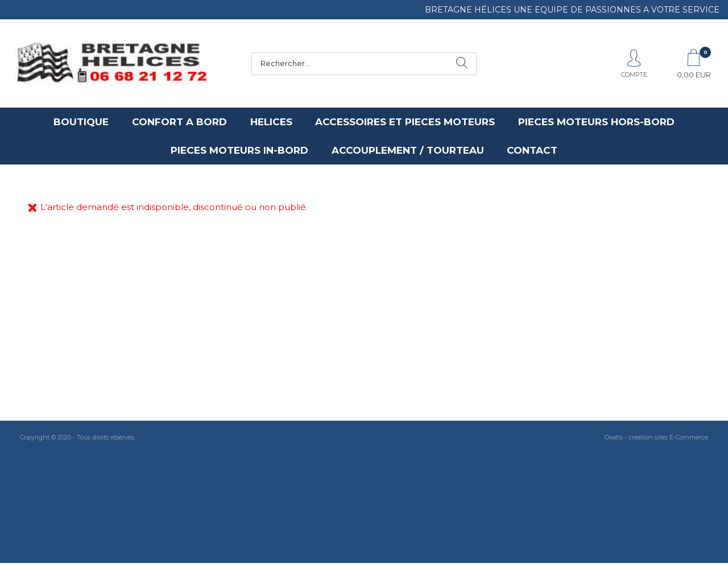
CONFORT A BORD (179, 122)
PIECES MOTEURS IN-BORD (239, 150)
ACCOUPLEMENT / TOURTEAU (408, 150)
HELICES (271, 122)
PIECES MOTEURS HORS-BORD (596, 122)
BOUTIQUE (81, 122)
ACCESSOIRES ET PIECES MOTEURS (405, 122)
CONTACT (532, 150)
